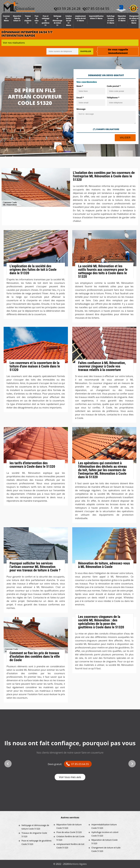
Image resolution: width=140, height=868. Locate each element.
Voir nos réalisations (14, 43)
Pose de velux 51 (37, 19)
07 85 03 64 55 (96, 8)
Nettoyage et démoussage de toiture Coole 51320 (35, 827)
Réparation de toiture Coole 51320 (104, 842)
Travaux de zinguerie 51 (28, 19)
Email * (80, 98)
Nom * (80, 86)
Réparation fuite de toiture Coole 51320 (69, 826)
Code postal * (114, 86)
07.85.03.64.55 (80, 764)
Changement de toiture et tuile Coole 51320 (106, 849)
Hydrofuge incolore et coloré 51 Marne (111, 19)
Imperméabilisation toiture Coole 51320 (104, 826)
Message (81, 109)
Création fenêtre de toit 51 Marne (69, 21)
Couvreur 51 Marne (6, 18)
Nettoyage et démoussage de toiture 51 (57, 21)
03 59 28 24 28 (67, 8)
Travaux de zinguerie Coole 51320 (34, 835)
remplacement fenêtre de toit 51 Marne (80, 18)
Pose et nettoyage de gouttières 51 (46, 21)
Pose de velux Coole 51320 (69, 832)
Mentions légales (78, 864)
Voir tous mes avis (70, 777)
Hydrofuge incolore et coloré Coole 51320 (105, 834)
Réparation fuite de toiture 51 (17, 18)
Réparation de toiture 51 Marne (122, 18)
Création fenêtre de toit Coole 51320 (70, 838)
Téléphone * (113, 98)
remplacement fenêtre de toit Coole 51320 (70, 846)
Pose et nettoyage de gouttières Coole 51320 (36, 842)
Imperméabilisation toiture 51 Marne (96, 17)
